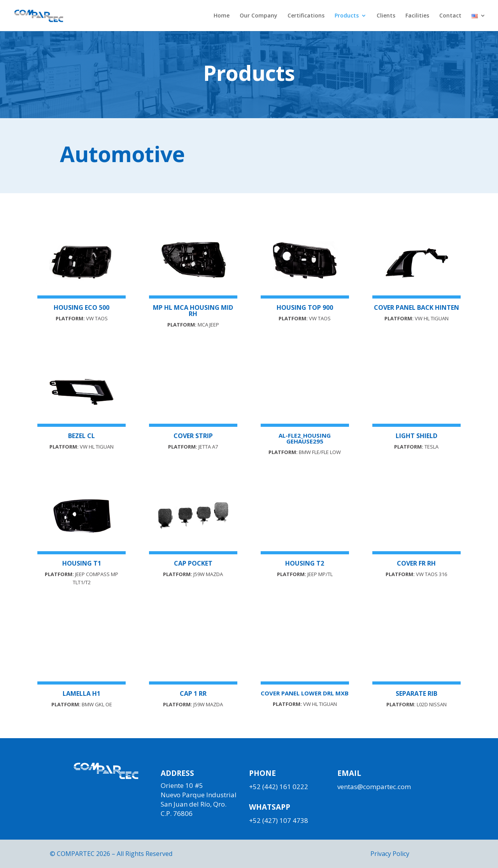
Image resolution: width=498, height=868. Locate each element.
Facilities (417, 16)
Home (222, 16)
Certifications (306, 16)
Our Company (259, 16)
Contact (450, 16)
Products (347, 16)
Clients (386, 16)
